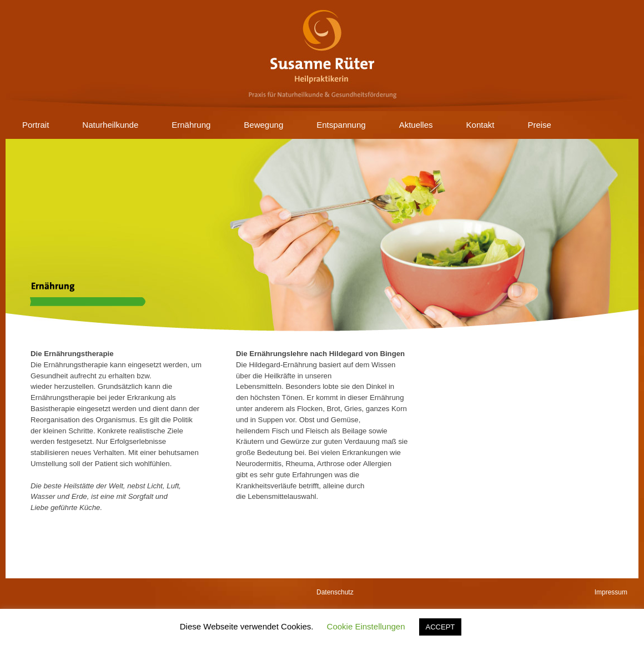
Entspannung (341, 125)
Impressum (611, 592)
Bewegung (263, 125)
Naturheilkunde (110, 125)
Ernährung (191, 125)
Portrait (36, 125)
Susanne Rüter (322, 56)
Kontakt (481, 125)
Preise (539, 125)
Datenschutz (335, 592)
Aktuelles (416, 125)
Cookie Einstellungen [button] (366, 626)
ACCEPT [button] (441, 627)
